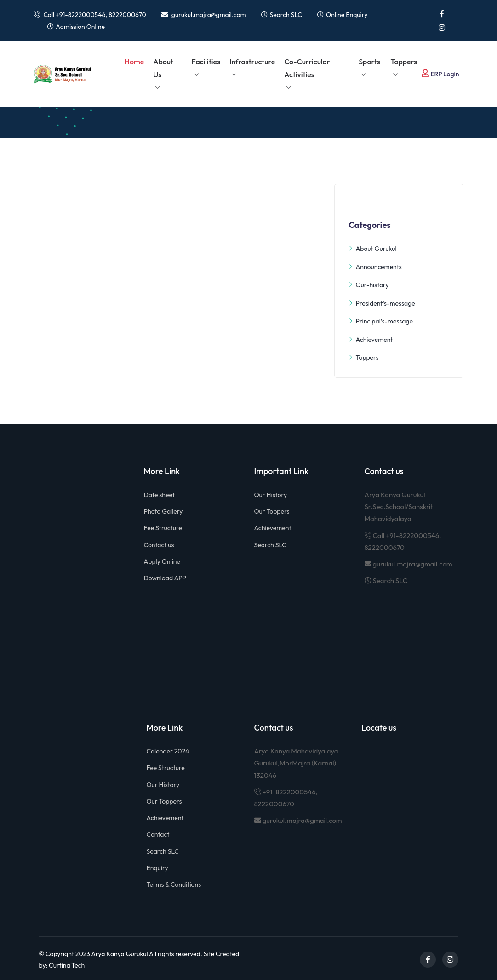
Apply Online (162, 561)
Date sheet (159, 495)
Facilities (206, 62)
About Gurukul (372, 249)
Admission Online (80, 27)
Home (134, 62)
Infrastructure (252, 62)
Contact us (159, 545)
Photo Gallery (163, 511)
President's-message (382, 303)
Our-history (368, 285)
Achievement (371, 340)
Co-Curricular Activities (307, 68)
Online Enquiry (347, 15)
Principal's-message (381, 321)
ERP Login (440, 74)
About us (163, 68)
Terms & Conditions (174, 884)
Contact (158, 834)
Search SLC (286, 15)
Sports (369, 62)
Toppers (404, 62)
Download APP (165, 578)
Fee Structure (163, 528)
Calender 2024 (168, 751)
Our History (271, 495)
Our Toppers (272, 511)
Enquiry (157, 868)
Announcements (375, 267)
